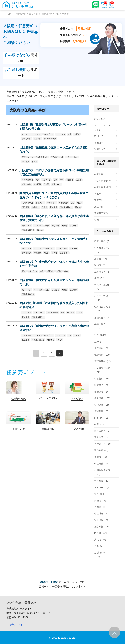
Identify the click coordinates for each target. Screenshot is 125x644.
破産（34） (100, 424)
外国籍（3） (101, 507)
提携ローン (100, 143)
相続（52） (100, 278)
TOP (9, 14)
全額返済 (55, 226)
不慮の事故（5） (103, 241)
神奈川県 (99, 174)
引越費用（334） (103, 379)
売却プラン (49, 134)
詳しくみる (17, 624)
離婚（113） (101, 500)
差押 (62, 180)
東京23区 (99, 200)
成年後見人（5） (103, 272)
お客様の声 (100, 119)
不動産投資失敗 (50, 139)
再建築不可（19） (104, 444)
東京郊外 (99, 207)
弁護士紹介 (63, 203)
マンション (61, 134)
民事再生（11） (102, 418)
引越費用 (70, 180)
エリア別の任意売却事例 (41, 14)
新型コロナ (56, 184)
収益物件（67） (102, 463)
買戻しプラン (39, 313)
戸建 (24, 157)
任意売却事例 (20, 14)
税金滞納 (73, 248)
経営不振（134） (103, 527)
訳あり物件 (26, 139)
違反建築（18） (102, 437)
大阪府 (77, 134)
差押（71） (100, 342)
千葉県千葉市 (101, 213)
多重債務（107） (103, 398)
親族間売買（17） (104, 318)
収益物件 (37, 139)
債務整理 (26, 207)
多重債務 (37, 253)
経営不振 (26, 162)
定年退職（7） (102, 520)
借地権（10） (101, 457)
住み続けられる (57, 157)
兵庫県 (45, 207)
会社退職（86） (102, 513)
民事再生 (35, 207)
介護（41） (100, 546)
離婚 (66, 271)
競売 (65, 248)
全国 (57, 14)
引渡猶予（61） (102, 385)
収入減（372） (102, 533)
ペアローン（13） (104, 488)
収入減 (35, 162)
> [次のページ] (60, 353)
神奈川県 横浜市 (103, 181)
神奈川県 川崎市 (103, 187)
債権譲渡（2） (102, 348)
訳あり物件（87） (104, 450)
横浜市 (44, 582)
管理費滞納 (26, 253)
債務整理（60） (102, 411)
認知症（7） (101, 265)
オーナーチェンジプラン (32, 134)
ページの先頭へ (114, 632)
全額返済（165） (103, 405)
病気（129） (101, 540)
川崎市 (55, 582)
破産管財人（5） (103, 431)
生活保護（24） (102, 392)
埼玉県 (98, 194)
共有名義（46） (102, 481)
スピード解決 (53, 313)
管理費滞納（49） (104, 361)
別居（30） (100, 494)
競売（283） (101, 335)
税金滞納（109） (103, 355)
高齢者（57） (101, 259)
